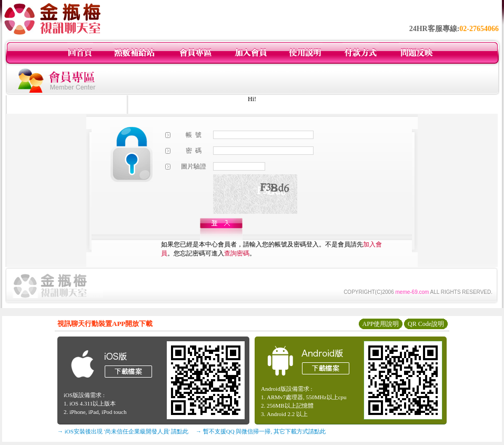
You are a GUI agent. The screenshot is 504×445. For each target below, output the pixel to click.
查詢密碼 (237, 253)
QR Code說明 (426, 324)
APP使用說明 (380, 324)
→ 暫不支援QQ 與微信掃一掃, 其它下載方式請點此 (261, 431)
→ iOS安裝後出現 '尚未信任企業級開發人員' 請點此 (123, 431)
